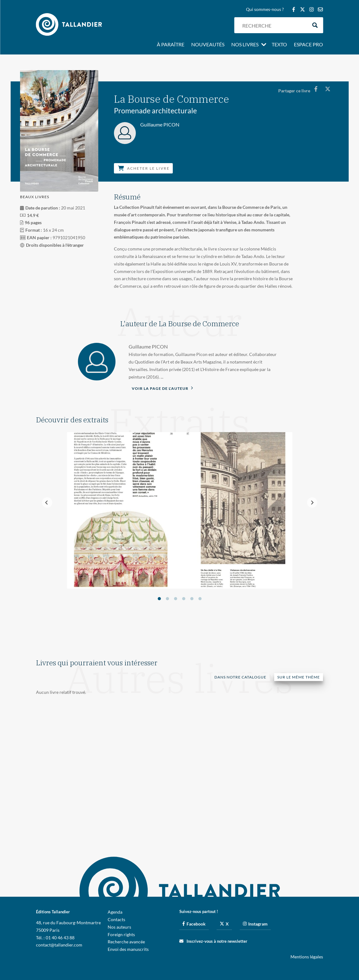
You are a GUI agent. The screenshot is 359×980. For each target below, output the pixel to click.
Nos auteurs (119, 927)
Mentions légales (307, 957)
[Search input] (273, 25)
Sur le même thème (299, 677)
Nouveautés (208, 45)
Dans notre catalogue (240, 677)
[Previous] (47, 502)
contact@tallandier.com (59, 945)
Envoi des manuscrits (128, 949)
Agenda (115, 912)
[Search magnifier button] (315, 25)
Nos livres (245, 45)
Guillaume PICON (148, 346)
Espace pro (308, 45)
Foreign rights (121, 934)
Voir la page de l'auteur (162, 388)
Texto (279, 45)
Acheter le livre (144, 168)
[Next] (312, 502)
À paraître (171, 45)
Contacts (116, 919)
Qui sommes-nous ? (265, 10)
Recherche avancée (126, 942)
